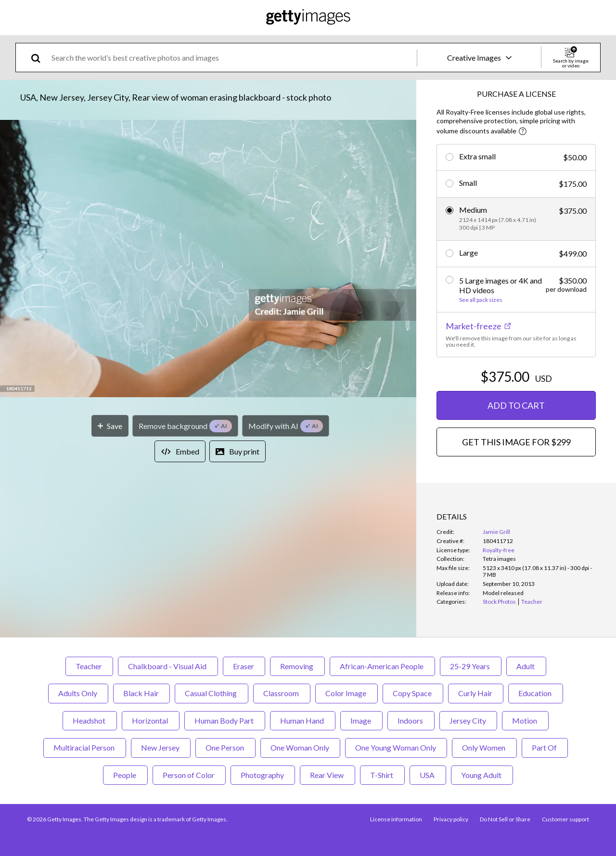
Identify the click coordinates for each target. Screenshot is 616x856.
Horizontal (151, 720)
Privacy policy (451, 819)
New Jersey (161, 747)
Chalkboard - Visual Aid (168, 666)
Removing (297, 666)
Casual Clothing (212, 693)
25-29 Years (471, 666)
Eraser (244, 666)
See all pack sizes (481, 300)
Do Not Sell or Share (505, 819)
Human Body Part (225, 720)
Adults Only (78, 693)
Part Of (545, 747)
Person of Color (189, 775)
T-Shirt (382, 775)
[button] (208, 259)
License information (396, 819)
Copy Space (413, 693)
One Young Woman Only (396, 747)
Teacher (89, 666)
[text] (232, 58)
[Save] (110, 426)
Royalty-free (499, 550)
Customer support (565, 819)
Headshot (90, 720)
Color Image (346, 693)
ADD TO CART (516, 405)
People (125, 775)
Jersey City (468, 720)
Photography (263, 775)
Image (361, 720)
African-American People (382, 666)
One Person (225, 747)
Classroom (282, 693)
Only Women (484, 747)
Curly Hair (476, 693)
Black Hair (141, 693)
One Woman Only (300, 747)
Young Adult (482, 775)
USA (428, 775)
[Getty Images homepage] (308, 18)
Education (536, 693)
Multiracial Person (85, 747)
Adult (526, 666)
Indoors (411, 720)
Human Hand (303, 720)
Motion (525, 720)
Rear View (327, 775)
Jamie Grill (496, 532)
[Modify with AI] (286, 426)
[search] (40, 58)
